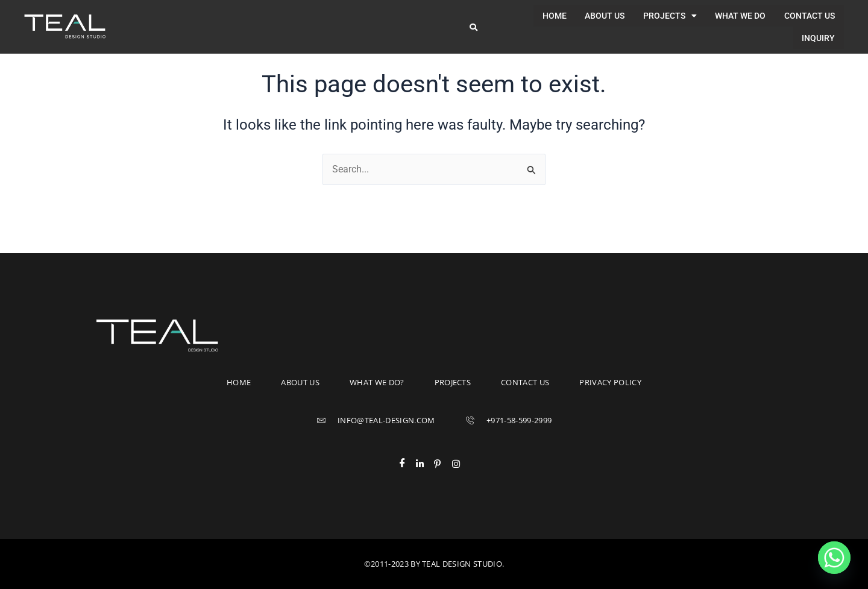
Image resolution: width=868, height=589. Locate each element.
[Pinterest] (443, 464)
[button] (619, 20)
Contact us (758, 20)
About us (555, 20)
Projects (619, 20)
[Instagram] (461, 464)
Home (505, 20)
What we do (690, 20)
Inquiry (818, 20)
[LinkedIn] (425, 464)
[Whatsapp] (834, 558)
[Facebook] (407, 464)
